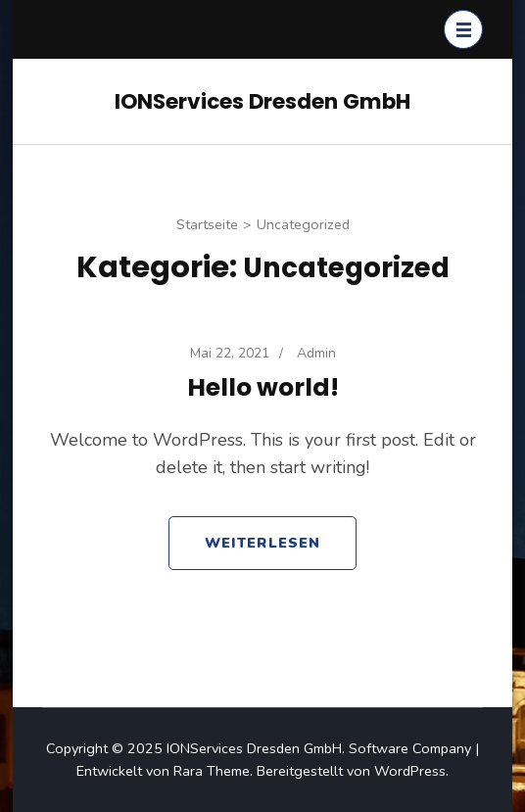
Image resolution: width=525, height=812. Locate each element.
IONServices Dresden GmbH (262, 101)
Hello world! (263, 387)
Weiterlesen (262, 543)
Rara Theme (212, 771)
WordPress (410, 771)
